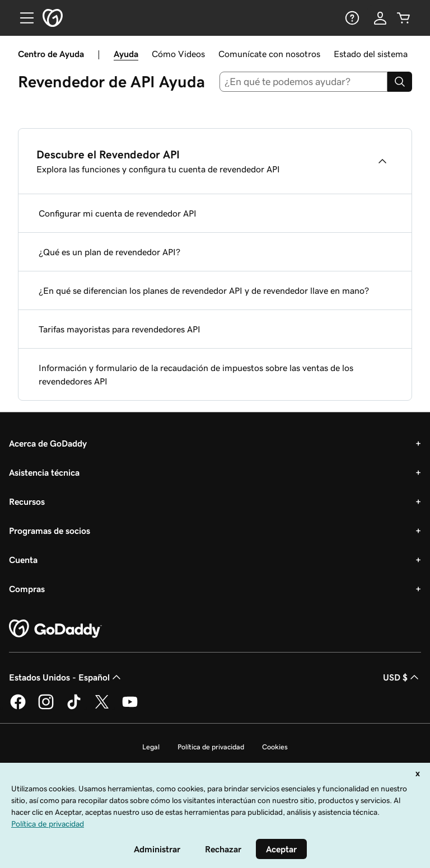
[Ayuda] (351, 18)
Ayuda (126, 54)
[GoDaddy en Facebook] (18, 707)
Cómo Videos (178, 54)
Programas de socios (50, 531)
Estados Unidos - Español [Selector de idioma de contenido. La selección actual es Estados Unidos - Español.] (66, 677)
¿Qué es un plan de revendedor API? (109, 252)
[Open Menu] (22, 18)
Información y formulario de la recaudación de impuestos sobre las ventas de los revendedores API (196, 374)
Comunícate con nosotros (269, 54)
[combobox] (304, 82)
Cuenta (23, 560)
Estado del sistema (371, 54)
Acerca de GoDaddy (48, 443)
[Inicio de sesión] (380, 18)
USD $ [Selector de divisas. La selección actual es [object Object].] (402, 677)
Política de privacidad (211, 747)
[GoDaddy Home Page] (55, 629)
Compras (27, 589)
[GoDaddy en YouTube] (130, 707)
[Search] (400, 82)
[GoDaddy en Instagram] (46, 707)
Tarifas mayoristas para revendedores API (120, 329)
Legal (151, 747)
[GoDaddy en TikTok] (74, 707)
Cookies (275, 747)
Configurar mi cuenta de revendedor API (118, 213)
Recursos (27, 501)
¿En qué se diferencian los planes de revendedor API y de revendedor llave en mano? (204, 290)
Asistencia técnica (44, 472)
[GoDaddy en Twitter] (102, 707)
